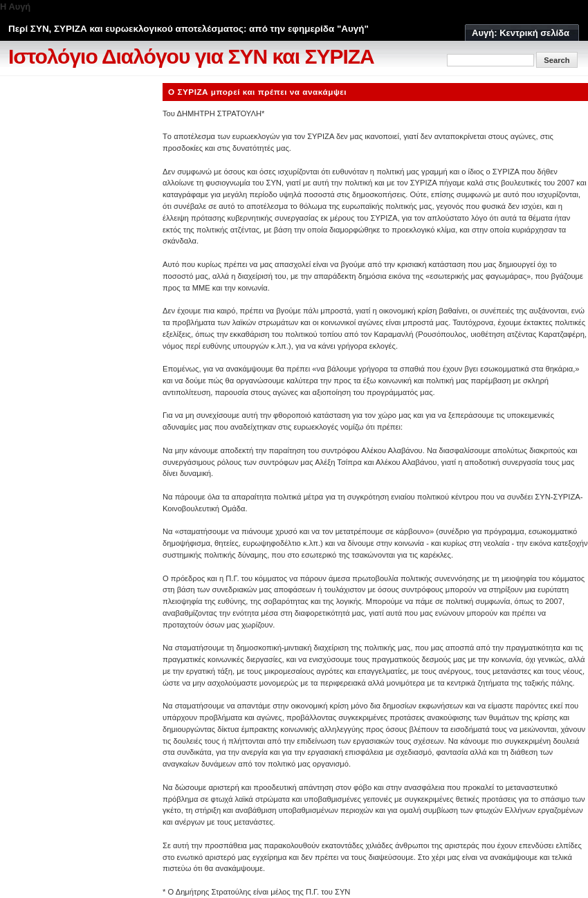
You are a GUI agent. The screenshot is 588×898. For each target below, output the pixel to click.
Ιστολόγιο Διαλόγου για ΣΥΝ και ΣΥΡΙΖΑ (191, 56)
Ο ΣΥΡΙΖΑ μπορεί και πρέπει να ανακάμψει (257, 92)
